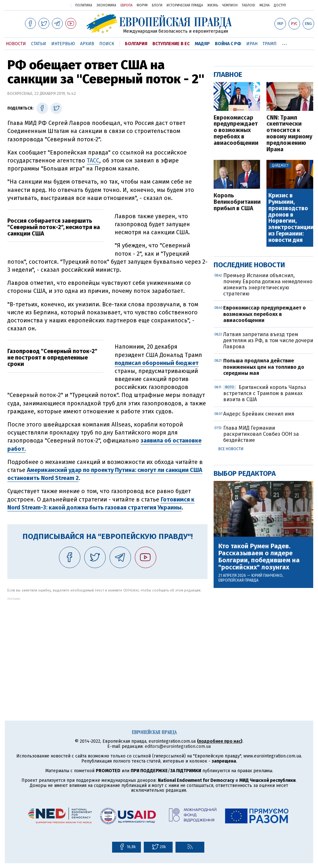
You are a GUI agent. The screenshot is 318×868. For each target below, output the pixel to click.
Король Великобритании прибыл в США (237, 202)
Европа (126, 5)
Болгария (136, 44)
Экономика (106, 5)
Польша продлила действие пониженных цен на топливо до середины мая (264, 367)
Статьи (39, 44)
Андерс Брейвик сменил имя (259, 414)
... (285, 43)
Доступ (280, 5)
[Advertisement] (107, 645)
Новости (16, 44)
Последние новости (249, 265)
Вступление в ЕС (171, 44)
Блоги (157, 5)
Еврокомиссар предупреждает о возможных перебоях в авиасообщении (236, 131)
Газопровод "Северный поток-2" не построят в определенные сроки (52, 358)
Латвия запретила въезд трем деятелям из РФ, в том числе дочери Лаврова (268, 340)
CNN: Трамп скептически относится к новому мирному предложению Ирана (289, 134)
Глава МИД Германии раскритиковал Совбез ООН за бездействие (261, 434)
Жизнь (213, 5)
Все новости (231, 449)
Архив (87, 44)
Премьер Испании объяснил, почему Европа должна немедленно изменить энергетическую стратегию (268, 285)
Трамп (270, 44)
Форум (142, 5)
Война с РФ (228, 44)
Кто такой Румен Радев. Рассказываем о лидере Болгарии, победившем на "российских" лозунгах (259, 557)
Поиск (107, 44)
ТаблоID (249, 5)
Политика (84, 5)
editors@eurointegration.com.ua (178, 746)
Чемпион (230, 5)
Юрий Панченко (267, 575)
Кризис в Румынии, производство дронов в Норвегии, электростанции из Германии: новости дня (290, 218)
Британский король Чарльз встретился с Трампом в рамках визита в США (265, 393)
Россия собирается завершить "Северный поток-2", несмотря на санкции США (54, 227)
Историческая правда (185, 5)
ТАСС (93, 161)
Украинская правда (49, 5)
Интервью (63, 44)
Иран (252, 44)
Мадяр (202, 44)
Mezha (265, 5)
